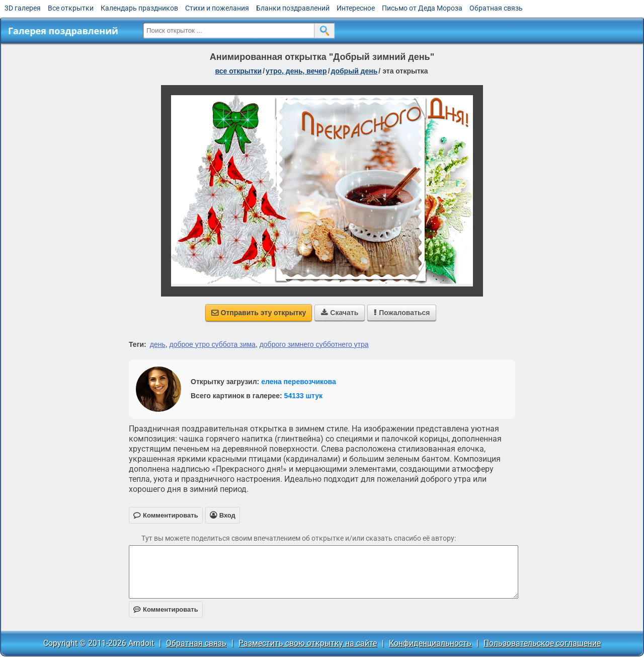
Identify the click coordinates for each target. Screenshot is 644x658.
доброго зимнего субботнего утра (314, 344)
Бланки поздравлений (293, 8)
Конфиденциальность (430, 643)
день (158, 344)
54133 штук (304, 396)
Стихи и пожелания (217, 8)
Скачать (340, 313)
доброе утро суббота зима (213, 344)
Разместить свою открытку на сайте (308, 643)
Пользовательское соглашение (542, 643)
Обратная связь (496, 8)
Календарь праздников (139, 8)
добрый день (354, 71)
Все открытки (71, 8)
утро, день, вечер (296, 71)
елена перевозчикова (299, 382)
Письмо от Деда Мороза (422, 8)
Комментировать (166, 609)
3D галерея (23, 8)
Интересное (356, 8)
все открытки (238, 71)
